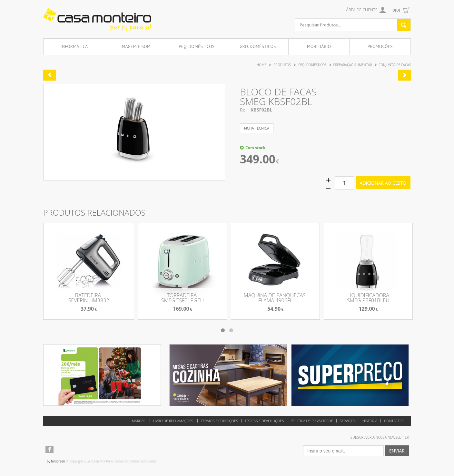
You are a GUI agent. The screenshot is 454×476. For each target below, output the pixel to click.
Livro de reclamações (173, 421)
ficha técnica (257, 128)
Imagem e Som (135, 46)
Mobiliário (319, 46)
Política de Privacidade (312, 421)
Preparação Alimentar (352, 65)
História (370, 421)
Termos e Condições (219, 421)
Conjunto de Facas (395, 65)
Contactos (394, 421)
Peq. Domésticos (197, 46)
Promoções (380, 46)
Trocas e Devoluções (264, 421)
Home (262, 65)
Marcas (139, 421)
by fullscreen (56, 461)
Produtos (282, 65)
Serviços (348, 421)
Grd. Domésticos (258, 46)
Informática (74, 46)
